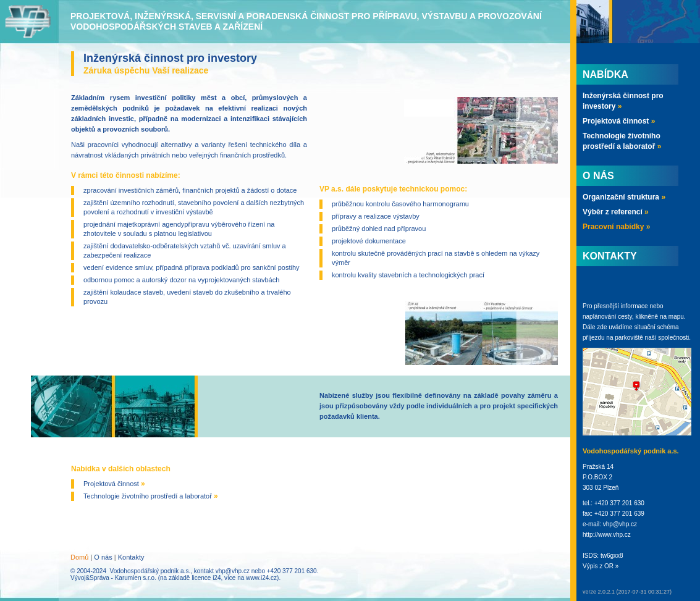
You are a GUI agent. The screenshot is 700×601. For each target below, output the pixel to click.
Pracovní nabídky (616, 227)
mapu (676, 317)
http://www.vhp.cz (607, 535)
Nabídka (605, 74)
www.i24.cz (261, 578)
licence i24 (206, 578)
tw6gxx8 (612, 556)
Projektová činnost (114, 484)
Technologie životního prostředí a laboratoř (151, 496)
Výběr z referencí (616, 212)
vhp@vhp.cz (233, 571)
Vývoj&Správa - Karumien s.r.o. (113, 578)
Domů (79, 557)
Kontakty (131, 557)
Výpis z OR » (601, 566)
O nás (103, 557)
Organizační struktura (624, 197)
